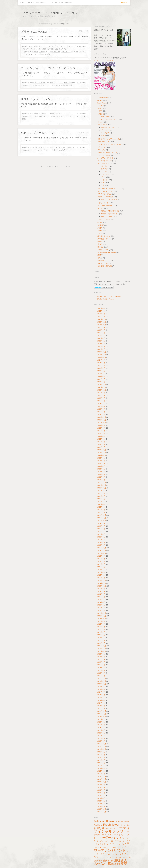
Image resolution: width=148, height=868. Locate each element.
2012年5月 (101, 763)
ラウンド (53, 83)
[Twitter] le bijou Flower (106, 299)
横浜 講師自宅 (49, 49)
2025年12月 (102, 319)
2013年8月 (101, 722)
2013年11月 (102, 714)
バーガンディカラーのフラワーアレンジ (48, 68)
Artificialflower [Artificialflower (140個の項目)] (122, 822)
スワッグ (104, 172)
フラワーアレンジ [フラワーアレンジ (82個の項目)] (115, 847)
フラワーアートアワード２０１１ (109, 189)
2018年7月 (101, 561)
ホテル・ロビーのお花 (105, 197)
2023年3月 (101, 409)
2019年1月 (101, 545)
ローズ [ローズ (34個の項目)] (121, 858)
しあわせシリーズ (104, 117)
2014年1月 (101, 708)
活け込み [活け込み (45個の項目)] (111, 861)
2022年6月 (101, 433)
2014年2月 (101, 706)
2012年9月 (101, 752)
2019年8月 (101, 526)
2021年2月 (101, 477)
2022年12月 (102, 417)
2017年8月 (101, 591)
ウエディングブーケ (108, 127)
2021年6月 (101, 466)
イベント (101, 122)
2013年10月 (102, 717)
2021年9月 (101, 458)
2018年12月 (102, 548)
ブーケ (52, 147)
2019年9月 (101, 523)
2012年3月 (101, 768)
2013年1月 (101, 741)
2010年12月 (102, 809)
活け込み (101, 247)
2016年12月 (102, 613)
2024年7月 (101, 365)
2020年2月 (101, 510)
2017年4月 (101, 602)
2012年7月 (101, 757)
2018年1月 (101, 578)
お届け (30, 114)
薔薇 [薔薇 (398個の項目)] (124, 864)
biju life (100, 100)
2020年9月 (101, 491)
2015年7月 (101, 659)
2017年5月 (101, 600)
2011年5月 (101, 796)
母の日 (100, 244)
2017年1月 (101, 610)
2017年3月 (101, 605)
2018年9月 (101, 556)
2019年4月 (101, 537)
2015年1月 (101, 676)
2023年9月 (101, 393)
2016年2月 (101, 640)
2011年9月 (101, 785)
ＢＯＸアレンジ (61, 114)
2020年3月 (101, 507)
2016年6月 (101, 629)
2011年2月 (101, 804)
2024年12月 (102, 352)
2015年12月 (102, 646)
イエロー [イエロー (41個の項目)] (104, 835)
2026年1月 (101, 316)
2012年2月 (101, 771)
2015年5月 (101, 665)
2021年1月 (101, 480)
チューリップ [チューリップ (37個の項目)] (119, 844)
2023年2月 (101, 412)
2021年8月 (101, 461)
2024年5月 (101, 371)
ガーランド (105, 166)
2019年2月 (101, 542)
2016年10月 (102, 619)
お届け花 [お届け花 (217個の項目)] (99, 828)
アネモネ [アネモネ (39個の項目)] (112, 829)
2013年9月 (101, 719)
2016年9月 (101, 621)
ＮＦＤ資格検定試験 (105, 266)
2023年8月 (101, 395)
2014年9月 (101, 687)
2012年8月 (101, 755)
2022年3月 (101, 442)
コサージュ (101, 150)
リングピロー (106, 133)
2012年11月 (102, 746)
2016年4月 (101, 635)
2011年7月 (101, 790)
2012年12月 (102, 744)
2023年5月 (101, 404)
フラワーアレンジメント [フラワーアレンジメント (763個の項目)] (112, 849)
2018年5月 (101, 567)
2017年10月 (102, 586)
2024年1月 (101, 382)
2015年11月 (102, 649)
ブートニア (105, 130)
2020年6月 (101, 499)
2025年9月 (101, 327)
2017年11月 (102, 583)
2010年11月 (102, 812)
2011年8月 (101, 787)
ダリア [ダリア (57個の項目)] (112, 844)
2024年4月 (101, 374)
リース (104, 183)
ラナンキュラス (77, 116)
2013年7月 (101, 725)
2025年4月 (101, 341)
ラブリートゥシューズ (105, 206)
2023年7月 (101, 398)
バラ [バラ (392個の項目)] (126, 844)
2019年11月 (102, 518)
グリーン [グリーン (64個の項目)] (105, 844)
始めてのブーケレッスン (37, 133)
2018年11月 (102, 550)
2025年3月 (101, 344)
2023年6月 (101, 401)
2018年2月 (101, 575)
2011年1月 (101, 806)
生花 (103, 185)
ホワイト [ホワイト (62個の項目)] (102, 854)
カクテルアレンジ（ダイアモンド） (110, 144)
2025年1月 (101, 349)
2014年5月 (101, 698)
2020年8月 (101, 493)
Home (22, 3)
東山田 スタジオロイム (110, 214)
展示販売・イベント (105, 239)
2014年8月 (101, 689)
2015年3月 (101, 670)
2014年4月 (101, 700)
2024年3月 (101, 376)
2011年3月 (101, 801)
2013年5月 (101, 730)
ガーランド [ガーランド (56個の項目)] (124, 841)
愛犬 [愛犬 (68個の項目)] (100, 861)
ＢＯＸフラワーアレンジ (37, 99)
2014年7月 (101, 692)
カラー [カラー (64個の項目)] (108, 841)
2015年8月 (101, 657)
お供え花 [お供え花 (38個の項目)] (122, 825)
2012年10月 (102, 749)
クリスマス (101, 147)
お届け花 (42, 116)
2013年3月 (101, 736)
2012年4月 (101, 766)
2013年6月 (101, 728)
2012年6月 (101, 760)
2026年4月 (101, 308)
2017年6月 (101, 597)
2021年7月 (101, 463)
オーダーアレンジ (104, 142)
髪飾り (104, 136)
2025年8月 (101, 330)
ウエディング (102, 125)
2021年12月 (102, 450)
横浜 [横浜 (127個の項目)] (105, 861)
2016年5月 (101, 632)
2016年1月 (101, 643)
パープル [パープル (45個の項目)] (97, 848)
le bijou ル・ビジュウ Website (109, 296)
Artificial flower (33, 46)
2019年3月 (101, 540)
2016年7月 (101, 627)
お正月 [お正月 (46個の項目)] (107, 829)
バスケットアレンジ (105, 161)
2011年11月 (102, 779)
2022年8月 (101, 428)
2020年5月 (101, 502)
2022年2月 (101, 444)
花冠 (99, 255)
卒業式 (100, 233)
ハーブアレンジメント (105, 158)
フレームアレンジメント (106, 191)
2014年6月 (101, 695)
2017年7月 (101, 594)
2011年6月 (101, 793)
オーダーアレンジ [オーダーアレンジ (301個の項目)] (111, 838)
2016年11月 (102, 616)
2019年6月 (101, 532)
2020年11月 (102, 485)
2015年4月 (101, 668)
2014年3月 (101, 703)
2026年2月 (101, 314)
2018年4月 (101, 570)
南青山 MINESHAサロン (110, 211)
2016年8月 (101, 624)
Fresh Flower (102, 103)
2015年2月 (101, 673)
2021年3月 (101, 474)
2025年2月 (101, 346)
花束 (99, 258)
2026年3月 (101, 311)
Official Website (41, 3)
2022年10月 (102, 423)
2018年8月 (101, 559)
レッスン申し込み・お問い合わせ (61, 3)
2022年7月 (101, 431)
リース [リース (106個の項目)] (102, 857)
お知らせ (101, 114)
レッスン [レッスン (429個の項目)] (112, 857)
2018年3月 (101, 572)
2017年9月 (101, 589)
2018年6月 (101, 564)
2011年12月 (102, 776)
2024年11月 (102, 355)
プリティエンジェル (34, 32)
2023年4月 (101, 406)
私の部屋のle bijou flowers (107, 252)
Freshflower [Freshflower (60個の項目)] (98, 825)
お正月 (100, 111)
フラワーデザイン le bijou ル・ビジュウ (50, 13)
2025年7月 (101, 333)
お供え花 (101, 106)
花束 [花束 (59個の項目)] (118, 864)
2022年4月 (101, 439)
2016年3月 (101, 638)
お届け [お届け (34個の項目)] (128, 825)
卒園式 (100, 231)
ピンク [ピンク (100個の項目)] (103, 847)
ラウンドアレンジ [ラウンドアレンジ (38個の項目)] (112, 854)
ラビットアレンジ (104, 203)
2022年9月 (101, 425)
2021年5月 (101, 469)
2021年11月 (102, 453)
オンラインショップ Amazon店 (109, 139)
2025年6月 (101, 336)
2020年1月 (101, 512)
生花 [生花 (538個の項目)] (107, 864)
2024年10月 (102, 357)
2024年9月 (101, 360)
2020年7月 (101, 496)
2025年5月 (101, 338)
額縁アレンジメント (105, 260)
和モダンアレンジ (104, 236)
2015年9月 (101, 654)
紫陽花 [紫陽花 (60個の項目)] (114, 864)
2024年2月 (101, 379)
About (30, 3)
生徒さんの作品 (61, 49)
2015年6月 (101, 662)
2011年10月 (102, 782)
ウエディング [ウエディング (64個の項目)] (113, 835)
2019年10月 (102, 521)
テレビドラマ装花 (104, 155)
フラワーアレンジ (67, 46)
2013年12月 (102, 711)
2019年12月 (102, 515)
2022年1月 (101, 447)
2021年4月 (101, 472)
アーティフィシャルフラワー (49, 46)
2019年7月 (101, 529)
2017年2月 (101, 608)
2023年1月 (101, 414)
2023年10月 (102, 390)
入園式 (100, 228)
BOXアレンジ (33, 116)
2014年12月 (102, 678)
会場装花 (101, 225)
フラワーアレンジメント (70, 52)
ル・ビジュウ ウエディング (104, 60)
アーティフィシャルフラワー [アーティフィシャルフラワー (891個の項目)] (112, 830)
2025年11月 (102, 322)
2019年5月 (101, 534)
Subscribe (124, 3)
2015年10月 (102, 651)
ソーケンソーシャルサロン (107, 153)
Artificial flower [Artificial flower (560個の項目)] (104, 821)
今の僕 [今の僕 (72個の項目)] (126, 857)
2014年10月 (102, 684)
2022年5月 (101, 436)
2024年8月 (101, 363)
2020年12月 (102, 482)
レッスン (39, 49)
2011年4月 (101, 798)
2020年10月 (102, 488)
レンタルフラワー (104, 220)
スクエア (104, 169)
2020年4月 (101, 504)
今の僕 (100, 222)
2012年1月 (101, 774)
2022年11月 (102, 420)
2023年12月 (102, 385)
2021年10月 (102, 455)
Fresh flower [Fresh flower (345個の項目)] (111, 825)
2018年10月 (102, 553)
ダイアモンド (106, 174)
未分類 (100, 242)
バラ (51, 85)
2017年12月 (102, 581)
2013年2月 (101, 738)
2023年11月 (102, 387)
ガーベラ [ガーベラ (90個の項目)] (115, 841)
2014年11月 (102, 681)
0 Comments (82, 46)
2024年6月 (101, 368)
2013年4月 (101, 733)
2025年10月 (102, 325)
